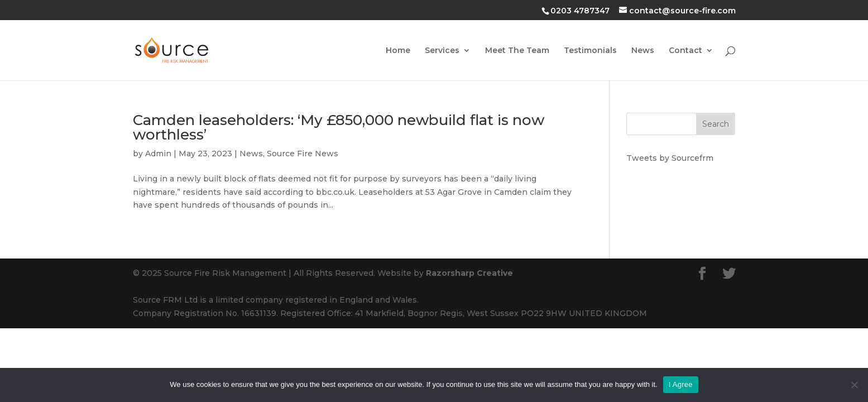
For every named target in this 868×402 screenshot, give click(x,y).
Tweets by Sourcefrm (670, 158)
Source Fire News (303, 154)
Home (398, 51)
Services (442, 51)
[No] (854, 385)
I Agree (681, 384)
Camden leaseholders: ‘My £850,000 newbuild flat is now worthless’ (339, 127)
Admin (158, 154)
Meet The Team (517, 51)
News (643, 51)
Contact (685, 51)
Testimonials (590, 51)
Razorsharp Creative (469, 273)
